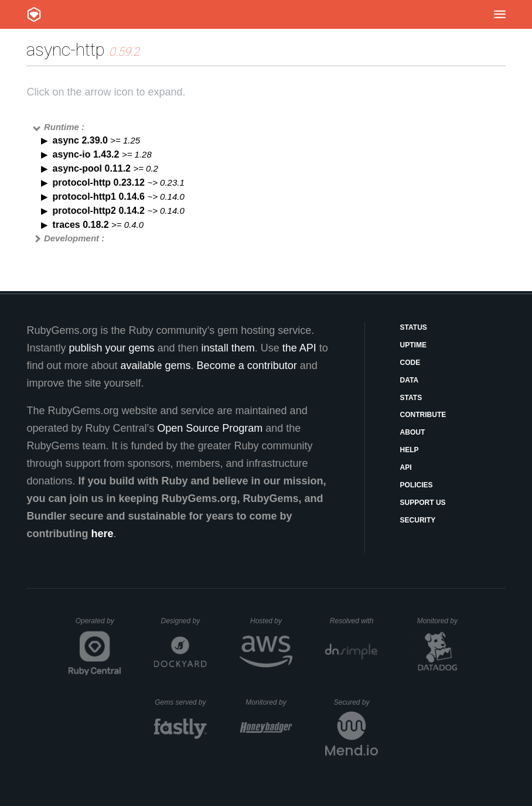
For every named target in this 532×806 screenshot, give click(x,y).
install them (228, 348)
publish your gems (111, 348)
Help (410, 450)
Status (414, 327)
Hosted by (271, 621)
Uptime (413, 345)
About (413, 432)
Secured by (356, 702)
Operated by (98, 625)
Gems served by (181, 702)
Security (418, 520)
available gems (156, 366)
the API (299, 348)
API (406, 467)
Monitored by (441, 621)
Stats (411, 398)
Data (410, 380)
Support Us (423, 503)
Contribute (423, 415)
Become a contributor (247, 366)
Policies (417, 485)
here (102, 534)
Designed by (183, 621)
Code (410, 363)
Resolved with (354, 621)
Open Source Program (210, 428)
